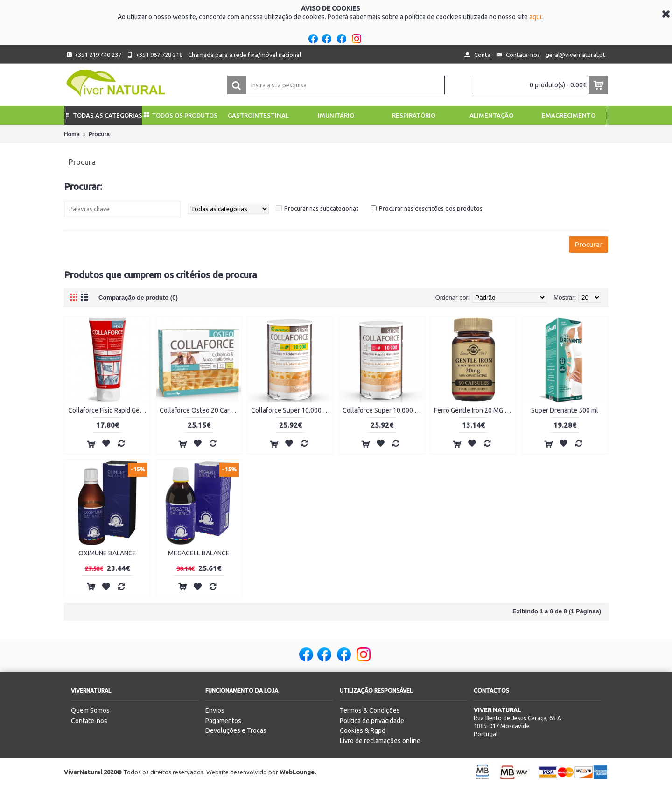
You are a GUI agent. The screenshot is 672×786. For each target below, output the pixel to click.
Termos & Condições (370, 710)
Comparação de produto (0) (138, 298)
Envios (215, 710)
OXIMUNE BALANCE (107, 553)
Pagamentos (223, 721)
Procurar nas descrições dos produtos (431, 208)
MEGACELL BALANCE (199, 553)
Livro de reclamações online (380, 741)
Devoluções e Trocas (236, 730)
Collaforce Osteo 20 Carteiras (200, 410)
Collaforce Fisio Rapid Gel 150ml (109, 410)
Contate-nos (89, 721)
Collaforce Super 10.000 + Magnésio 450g (292, 410)
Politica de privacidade (372, 721)
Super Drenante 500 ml (565, 410)
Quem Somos (90, 710)
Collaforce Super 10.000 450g (383, 410)
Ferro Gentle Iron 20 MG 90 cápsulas (475, 410)
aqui (535, 17)
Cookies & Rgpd (363, 730)
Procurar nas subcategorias (322, 208)
